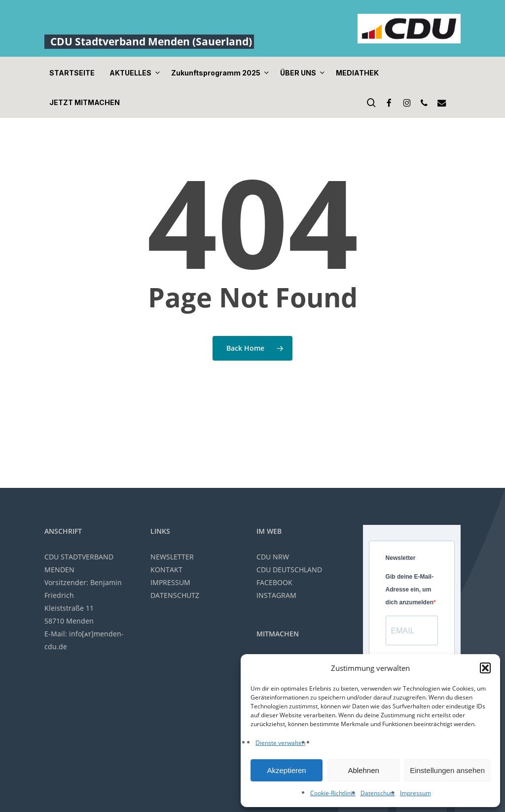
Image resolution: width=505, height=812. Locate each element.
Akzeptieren (286, 770)
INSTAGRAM (276, 595)
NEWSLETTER (172, 557)
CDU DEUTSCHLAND (289, 570)
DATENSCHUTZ (175, 595)
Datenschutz (378, 793)
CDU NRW (273, 557)
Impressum (415, 793)
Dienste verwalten (280, 743)
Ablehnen (363, 770)
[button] (485, 668)
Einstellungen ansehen (447, 770)
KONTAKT (166, 570)
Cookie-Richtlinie (333, 793)
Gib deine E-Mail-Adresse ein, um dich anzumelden (410, 590)
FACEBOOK (274, 582)
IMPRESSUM (170, 582)
